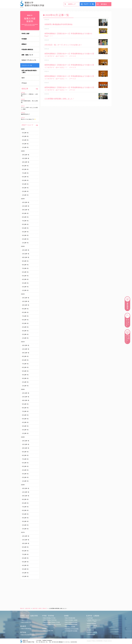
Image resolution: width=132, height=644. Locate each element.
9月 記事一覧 (25, 166)
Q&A (23, 78)
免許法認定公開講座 (92, 626)
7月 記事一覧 (25, 173)
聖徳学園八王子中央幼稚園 (72, 629)
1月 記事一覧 (25, 147)
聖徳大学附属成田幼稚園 (71, 622)
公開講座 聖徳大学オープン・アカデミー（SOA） (94, 621)
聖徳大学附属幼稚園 (70, 618)
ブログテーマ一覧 (27, 65)
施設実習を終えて (25, 114)
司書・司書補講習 (92, 628)
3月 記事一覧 (25, 140)
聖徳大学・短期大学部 (25, 608)
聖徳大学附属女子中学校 (49, 618)
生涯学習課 (90, 618)
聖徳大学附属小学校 (48, 631)
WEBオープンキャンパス (29, 60)
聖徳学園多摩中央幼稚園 (71, 631)
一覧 (36, 89)
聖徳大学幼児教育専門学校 (28, 635)
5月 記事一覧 (25, 133)
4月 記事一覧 (25, 136)
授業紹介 (24, 44)
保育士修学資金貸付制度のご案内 (29, 72)
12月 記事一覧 (26, 155)
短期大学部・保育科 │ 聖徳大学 (40, 608)
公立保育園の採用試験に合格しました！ (59, 99)
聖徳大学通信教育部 (26, 629)
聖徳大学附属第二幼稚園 (71, 620)
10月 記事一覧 (26, 162)
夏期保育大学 (90, 630)
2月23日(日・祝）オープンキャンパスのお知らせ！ (63, 45)
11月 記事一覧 (26, 158)
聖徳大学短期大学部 (26, 622)
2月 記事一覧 (25, 144)
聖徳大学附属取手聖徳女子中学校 (52, 622)
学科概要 (24, 39)
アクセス (24, 83)
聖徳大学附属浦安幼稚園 (71, 625)
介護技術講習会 (91, 634)
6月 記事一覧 (25, 177)
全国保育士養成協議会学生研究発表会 (58, 24)
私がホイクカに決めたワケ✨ (28, 119)
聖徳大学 (23, 620)
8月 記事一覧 (25, 169)
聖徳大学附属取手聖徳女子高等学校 (52, 625)
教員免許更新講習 (92, 624)
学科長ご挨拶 (25, 34)
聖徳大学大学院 (25, 618)
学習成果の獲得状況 (27, 50)
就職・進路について (27, 55)
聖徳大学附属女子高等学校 (50, 620)
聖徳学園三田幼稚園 (70, 627)
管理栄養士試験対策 (92, 632)
